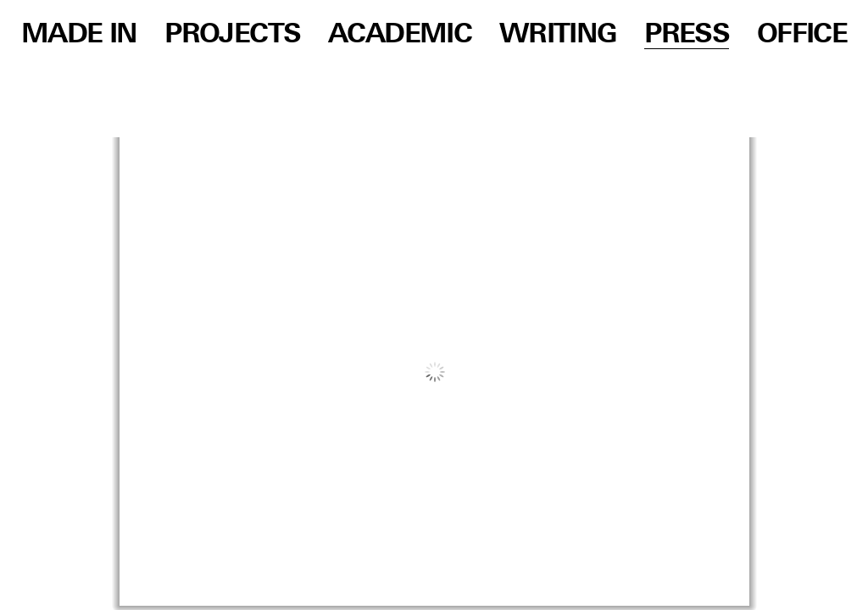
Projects (232, 35)
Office (802, 35)
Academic (400, 35)
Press (687, 35)
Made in (79, 35)
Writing (558, 35)
